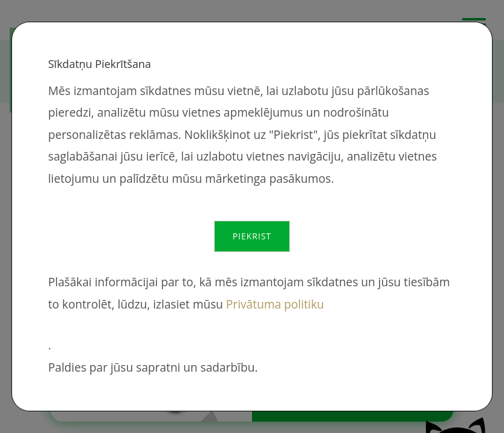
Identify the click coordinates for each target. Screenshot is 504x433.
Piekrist (252, 236)
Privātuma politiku (275, 304)
